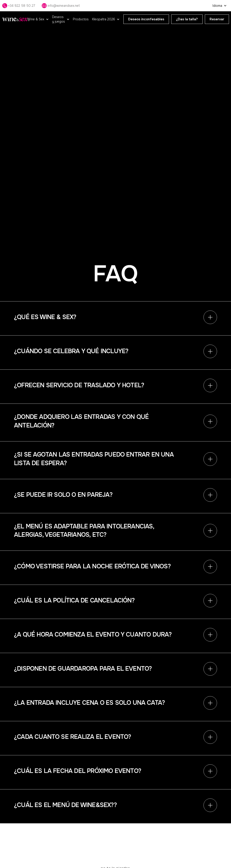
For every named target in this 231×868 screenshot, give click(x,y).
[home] (16, 19)
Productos (81, 19)
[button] (38, 19)
